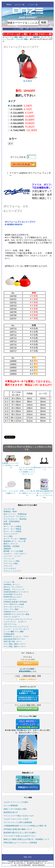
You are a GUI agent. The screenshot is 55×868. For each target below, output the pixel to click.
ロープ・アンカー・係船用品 (15, 539)
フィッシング (9, 559)
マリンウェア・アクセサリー (15, 517)
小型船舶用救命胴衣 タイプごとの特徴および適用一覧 (25, 826)
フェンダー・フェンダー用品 (17, 39)
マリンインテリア (11, 534)
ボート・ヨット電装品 (12, 529)
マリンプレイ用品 (11, 564)
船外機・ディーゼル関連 (13, 551)
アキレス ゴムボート (12, 617)
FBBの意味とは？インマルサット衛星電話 (20, 843)
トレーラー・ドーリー (12, 556)
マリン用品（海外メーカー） (20, 37)
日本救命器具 (9, 634)
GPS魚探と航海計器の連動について (18, 829)
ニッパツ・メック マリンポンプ (16, 629)
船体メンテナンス (11, 544)
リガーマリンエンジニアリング (16, 627)
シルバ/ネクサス (10, 599)
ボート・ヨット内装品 (12, 526)
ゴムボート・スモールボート (15, 554)
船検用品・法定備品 (12, 546)
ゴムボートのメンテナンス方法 (16, 819)
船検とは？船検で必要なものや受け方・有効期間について (27, 839)
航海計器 (7, 524)
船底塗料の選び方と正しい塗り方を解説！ (20, 833)
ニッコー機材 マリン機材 (14, 632)
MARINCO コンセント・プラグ (16, 637)
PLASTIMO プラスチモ (13, 594)
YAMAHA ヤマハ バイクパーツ (16, 612)
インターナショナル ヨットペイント (18, 619)
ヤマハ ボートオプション (14, 607)
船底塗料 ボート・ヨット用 (14, 541)
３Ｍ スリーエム (10, 624)
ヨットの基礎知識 (11, 806)
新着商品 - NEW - (11, 512)
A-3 (23, 116)
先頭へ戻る (28, 857)
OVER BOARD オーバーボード (16, 592)
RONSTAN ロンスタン (13, 597)
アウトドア (8, 566)
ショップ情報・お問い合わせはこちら (28, 29)
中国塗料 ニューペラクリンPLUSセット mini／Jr (10, 465)
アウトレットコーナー (12, 571)
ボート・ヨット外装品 (12, 531)
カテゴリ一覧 (20, 5)
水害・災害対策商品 (12, 521)
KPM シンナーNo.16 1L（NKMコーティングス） (28, 493)
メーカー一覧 (33, 5)
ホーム (5, 37)
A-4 (23, 120)
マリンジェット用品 (12, 561)
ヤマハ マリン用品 (11, 609)
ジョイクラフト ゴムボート (15, 622)
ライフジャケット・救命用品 (15, 519)
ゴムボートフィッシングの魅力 (16, 802)
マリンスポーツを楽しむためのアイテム (20, 836)
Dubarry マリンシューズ (14, 589)
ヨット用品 (8, 536)
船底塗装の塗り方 (11, 812)
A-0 (21, 106)
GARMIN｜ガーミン (12, 585)
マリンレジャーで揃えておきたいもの (19, 816)
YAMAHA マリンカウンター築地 (16, 614)
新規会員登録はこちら (28, 671)
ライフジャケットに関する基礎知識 (18, 822)
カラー (13, 139)
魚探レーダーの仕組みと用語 (15, 809)
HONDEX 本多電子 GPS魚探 (15, 602)
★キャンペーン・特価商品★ (15, 514)
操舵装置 (7, 549)
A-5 (23, 123)
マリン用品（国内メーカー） (15, 644)
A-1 (21, 109)
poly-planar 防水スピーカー (15, 639)
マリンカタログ (10, 569)
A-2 (22, 113)
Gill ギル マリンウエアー (13, 587)
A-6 (23, 127)
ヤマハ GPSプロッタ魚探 (14, 604)
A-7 (24, 130)
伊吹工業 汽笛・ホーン (13, 641)
